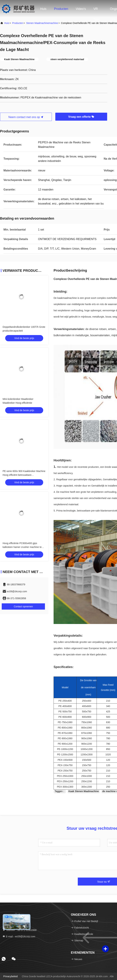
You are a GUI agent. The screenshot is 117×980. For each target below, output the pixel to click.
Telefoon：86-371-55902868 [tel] (19, 930)
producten (18, 23)
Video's (81, 9)
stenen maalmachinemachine (42, 23)
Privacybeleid (10, 976)
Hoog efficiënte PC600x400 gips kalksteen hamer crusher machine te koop (22, 547)
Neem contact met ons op (26, 117)
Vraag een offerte (81, 117)
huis (7, 23)
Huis (43, 9)
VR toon (97, 11)
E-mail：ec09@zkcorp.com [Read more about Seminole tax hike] (19, 936)
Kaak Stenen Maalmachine (84, 791)
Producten (61, 9)
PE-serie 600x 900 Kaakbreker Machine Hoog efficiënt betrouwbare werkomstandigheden (24, 475)
